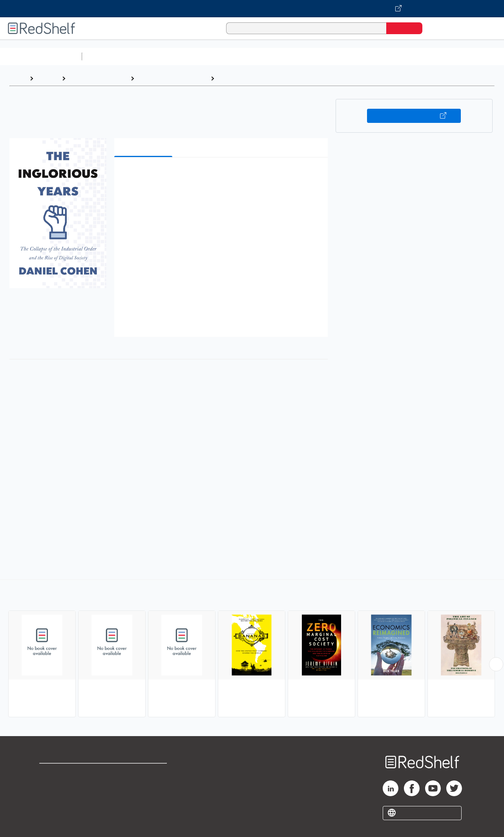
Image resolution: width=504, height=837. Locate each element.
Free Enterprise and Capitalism (264, 78)
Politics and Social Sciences (387, 56)
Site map (52, 811)
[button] (223, 175)
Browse (47, 78)
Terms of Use (145, 773)
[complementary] (252, 649)
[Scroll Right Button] (496, 664)
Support (51, 785)
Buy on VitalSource (414, 116)
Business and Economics (305, 56)
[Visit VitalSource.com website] (252, 9)
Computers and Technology (224, 56)
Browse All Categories (41, 56)
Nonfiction (476, 56)
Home (18, 78)
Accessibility (143, 798)
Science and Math (154, 56)
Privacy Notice (61, 798)
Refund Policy (145, 785)
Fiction (444, 56)
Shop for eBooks (64, 773)
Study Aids (106, 56)
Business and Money (98, 78)
